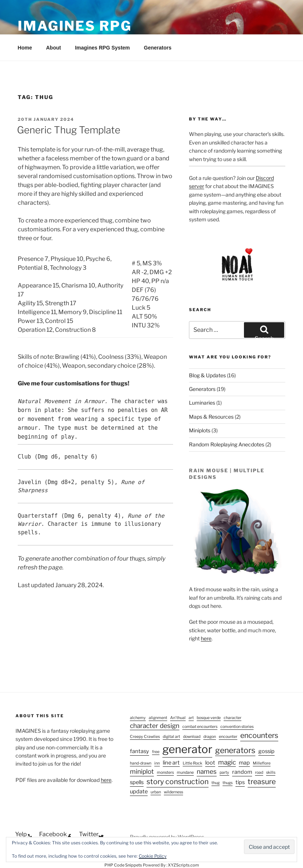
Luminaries (202, 403)
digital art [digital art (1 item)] (171, 737)
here (206, 638)
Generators (158, 48)
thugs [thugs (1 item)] (228, 783)
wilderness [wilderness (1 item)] (173, 792)
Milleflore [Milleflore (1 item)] (262, 763)
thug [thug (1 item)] (216, 783)
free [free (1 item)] (156, 752)
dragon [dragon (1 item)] (210, 737)
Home (25, 48)
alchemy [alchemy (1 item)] (138, 718)
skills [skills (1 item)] (271, 772)
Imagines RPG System (102, 48)
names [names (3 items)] (207, 771)
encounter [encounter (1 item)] (228, 737)
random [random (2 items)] (242, 772)
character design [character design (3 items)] (155, 726)
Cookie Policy (153, 856)
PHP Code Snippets (123, 865)
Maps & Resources (211, 417)
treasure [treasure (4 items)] (262, 782)
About (54, 48)
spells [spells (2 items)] (137, 782)
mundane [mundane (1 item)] (185, 772)
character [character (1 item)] (233, 718)
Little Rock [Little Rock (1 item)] (192, 763)
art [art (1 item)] (191, 718)
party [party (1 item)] (224, 772)
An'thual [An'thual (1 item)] (178, 718)
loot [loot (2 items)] (210, 763)
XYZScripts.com (183, 865)
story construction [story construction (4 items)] (178, 782)
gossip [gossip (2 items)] (266, 751)
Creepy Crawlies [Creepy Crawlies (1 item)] (145, 737)
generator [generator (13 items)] (187, 749)
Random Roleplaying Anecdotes (227, 444)
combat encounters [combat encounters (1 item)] (200, 727)
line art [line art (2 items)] (171, 763)
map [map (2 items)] (244, 763)
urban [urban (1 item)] (156, 792)
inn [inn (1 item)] (157, 763)
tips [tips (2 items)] (240, 782)
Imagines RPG (75, 26)
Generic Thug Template (69, 130)
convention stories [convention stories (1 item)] (237, 727)
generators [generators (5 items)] (235, 750)
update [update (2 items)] (139, 792)
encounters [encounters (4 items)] (259, 735)
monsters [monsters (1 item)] (165, 772)
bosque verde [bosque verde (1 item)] (209, 718)
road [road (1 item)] (259, 772)
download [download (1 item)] (192, 737)
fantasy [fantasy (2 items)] (140, 751)
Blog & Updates (207, 375)
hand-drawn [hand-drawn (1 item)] (141, 763)
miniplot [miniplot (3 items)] (142, 771)
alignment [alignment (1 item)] (158, 718)
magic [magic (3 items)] (227, 762)
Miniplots (200, 430)
